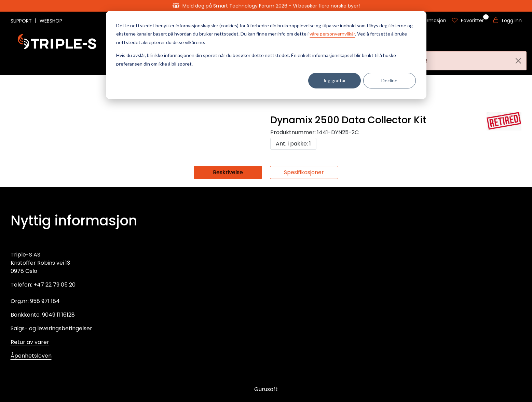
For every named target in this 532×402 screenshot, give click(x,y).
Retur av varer (30, 342)
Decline (389, 80)
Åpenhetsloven (31, 356)
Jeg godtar (334, 80)
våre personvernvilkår (332, 34)
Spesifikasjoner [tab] (304, 172)
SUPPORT (22, 21)
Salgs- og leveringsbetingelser (51, 328)
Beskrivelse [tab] (228, 172)
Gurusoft (266, 389)
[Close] (518, 61)
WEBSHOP (51, 21)
